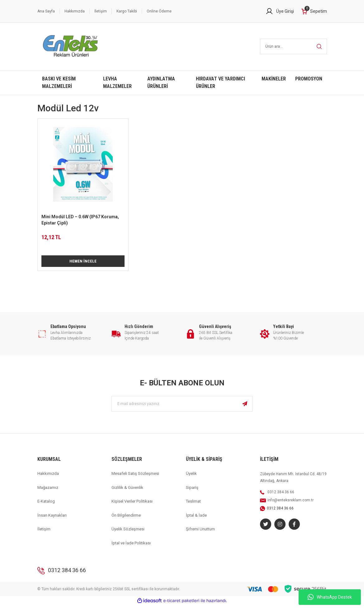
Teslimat (193, 504)
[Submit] (245, 407)
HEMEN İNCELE (83, 263)
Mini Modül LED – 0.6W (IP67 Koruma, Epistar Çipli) (80, 220)
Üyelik (191, 477)
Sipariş (192, 490)
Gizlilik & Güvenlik (127, 490)
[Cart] (314, 11)
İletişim (101, 11)
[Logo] (71, 46)
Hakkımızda (75, 11)
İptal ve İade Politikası (131, 546)
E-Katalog (46, 504)
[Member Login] (280, 11)
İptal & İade (196, 518)
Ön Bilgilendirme (126, 518)
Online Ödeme (159, 11)
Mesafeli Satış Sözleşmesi (135, 477)
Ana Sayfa (46, 11)
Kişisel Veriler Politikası (132, 504)
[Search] (293, 46)
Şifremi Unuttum (200, 532)
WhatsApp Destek (330, 597)
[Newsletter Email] (182, 407)
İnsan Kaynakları (52, 518)
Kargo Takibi (127, 11)
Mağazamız (48, 490)
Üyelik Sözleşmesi (128, 532)
